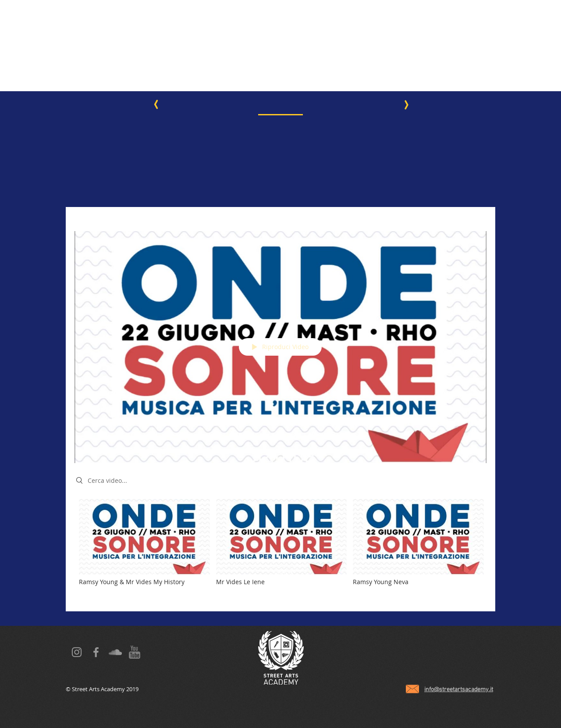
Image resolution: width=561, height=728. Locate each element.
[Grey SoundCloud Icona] (115, 652)
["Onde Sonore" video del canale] (280, 549)
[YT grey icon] (135, 652)
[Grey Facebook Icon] (96, 652)
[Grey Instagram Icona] (77, 652)
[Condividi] (478, 219)
